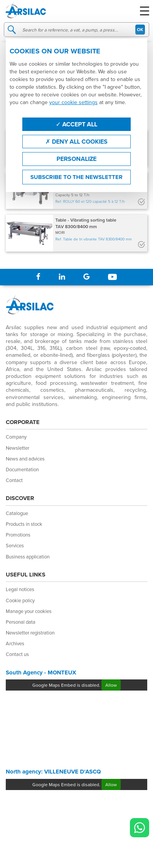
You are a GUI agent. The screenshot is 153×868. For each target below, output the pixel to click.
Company (16, 437)
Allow (111, 685)
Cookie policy (20, 600)
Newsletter (17, 448)
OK (140, 29)
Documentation (22, 469)
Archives (15, 643)
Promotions (18, 535)
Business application (28, 557)
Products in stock (24, 524)
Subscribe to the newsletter (76, 177)
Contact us (17, 654)
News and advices (25, 459)
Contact (14, 480)
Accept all (76, 124)
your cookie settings (73, 102)
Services (15, 545)
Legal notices (20, 589)
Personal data (21, 622)
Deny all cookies (76, 142)
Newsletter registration (30, 633)
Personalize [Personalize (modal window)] (76, 159)
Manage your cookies (29, 611)
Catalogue (17, 513)
